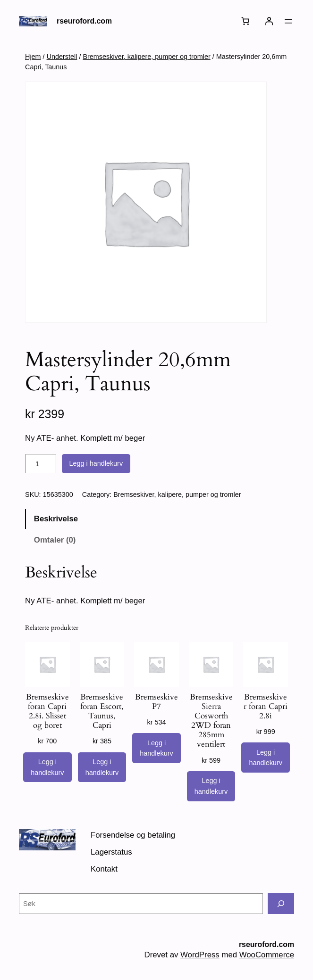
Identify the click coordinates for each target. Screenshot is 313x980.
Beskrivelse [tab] (56, 519)
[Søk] (281, 903)
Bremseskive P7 (156, 702)
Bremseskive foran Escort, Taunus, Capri (102, 712)
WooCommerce (267, 955)
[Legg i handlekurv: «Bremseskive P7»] (156, 748)
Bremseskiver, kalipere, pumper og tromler (146, 57)
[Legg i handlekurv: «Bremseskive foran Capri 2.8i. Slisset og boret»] (47, 767)
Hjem (33, 57)
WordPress (200, 955)
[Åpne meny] (288, 21)
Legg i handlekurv (96, 463)
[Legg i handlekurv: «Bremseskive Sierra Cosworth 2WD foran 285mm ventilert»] (211, 786)
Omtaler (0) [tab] (55, 540)
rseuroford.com (84, 21)
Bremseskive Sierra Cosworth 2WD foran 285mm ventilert (211, 721)
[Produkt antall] (41, 464)
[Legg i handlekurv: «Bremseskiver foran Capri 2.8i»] (265, 758)
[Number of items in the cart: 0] (245, 21)
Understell (62, 57)
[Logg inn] (269, 21)
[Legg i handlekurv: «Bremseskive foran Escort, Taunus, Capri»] (102, 767)
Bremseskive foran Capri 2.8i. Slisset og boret (47, 712)
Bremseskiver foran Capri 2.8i (266, 707)
